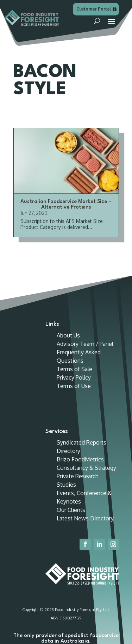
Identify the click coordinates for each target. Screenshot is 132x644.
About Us (68, 335)
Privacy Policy (74, 377)
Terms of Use (74, 386)
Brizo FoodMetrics (80, 459)
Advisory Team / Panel (85, 344)
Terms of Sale (74, 369)
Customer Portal (94, 9)
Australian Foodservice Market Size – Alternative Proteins (66, 205)
